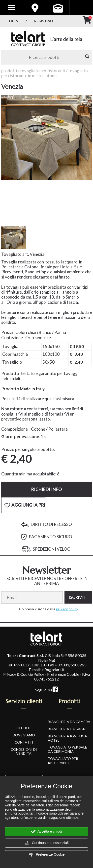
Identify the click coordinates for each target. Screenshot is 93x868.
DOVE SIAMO (24, 735)
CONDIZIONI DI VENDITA (24, 751)
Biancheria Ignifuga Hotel (67, 738)
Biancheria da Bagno (68, 729)
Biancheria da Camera (69, 722)
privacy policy (67, 609)
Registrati (44, 21)
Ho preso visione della (48, 609)
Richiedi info (47, 489)
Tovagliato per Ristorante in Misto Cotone (45, 73)
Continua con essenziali (47, 843)
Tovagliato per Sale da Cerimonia (67, 749)
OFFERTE (24, 728)
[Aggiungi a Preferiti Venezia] (23, 505)
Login (13, 21)
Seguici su (46, 690)
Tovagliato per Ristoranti (43, 71)
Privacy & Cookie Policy (24, 674)
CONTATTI (24, 742)
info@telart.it (53, 669)
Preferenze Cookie (47, 855)
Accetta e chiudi (46, 832)
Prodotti (9, 71)
